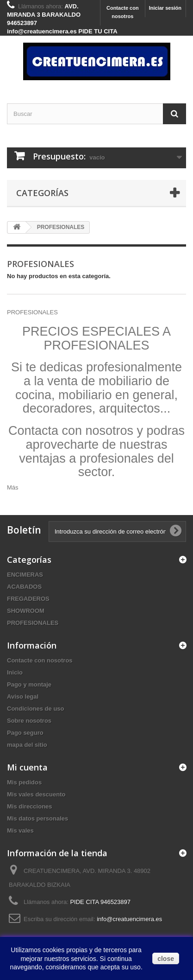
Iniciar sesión (165, 8)
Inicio (15, 672)
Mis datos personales (37, 818)
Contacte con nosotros (123, 12)
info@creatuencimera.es (129, 919)
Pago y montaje (29, 684)
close (166, 959)
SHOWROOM (26, 611)
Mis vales (20, 830)
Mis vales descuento (36, 794)
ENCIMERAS (25, 575)
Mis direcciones (30, 806)
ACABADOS (24, 587)
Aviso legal (23, 697)
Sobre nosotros (29, 721)
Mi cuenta (27, 767)
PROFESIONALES (33, 623)
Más (13, 487)
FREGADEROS (28, 599)
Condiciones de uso (36, 709)
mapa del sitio (27, 745)
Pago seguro (25, 733)
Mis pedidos (24, 782)
